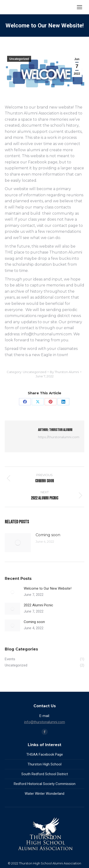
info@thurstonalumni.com (45, 722)
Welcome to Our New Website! (48, 588)
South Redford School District (45, 774)
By (64, 372)
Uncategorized (19, 59)
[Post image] (18, 543)
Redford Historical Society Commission (45, 784)
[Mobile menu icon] (80, 7)
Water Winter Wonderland (44, 794)
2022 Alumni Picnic (38, 605)
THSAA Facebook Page (45, 754)
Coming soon (48, 535)
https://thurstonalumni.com (59, 437)
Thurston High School (44, 764)
